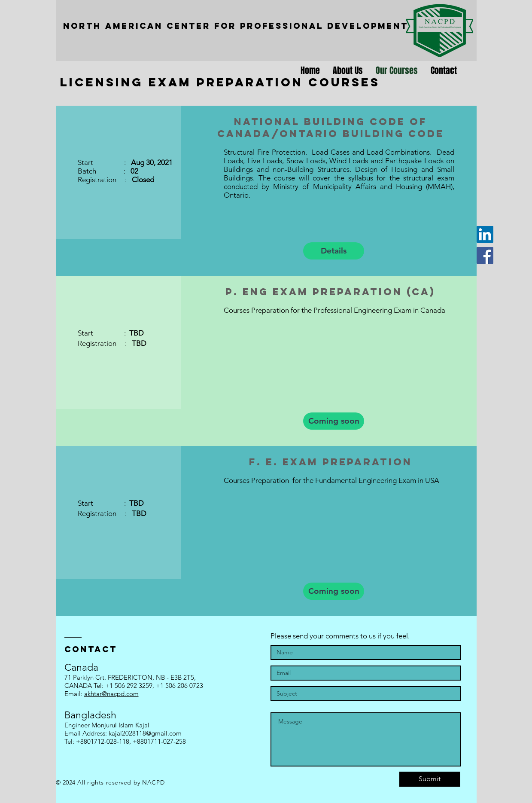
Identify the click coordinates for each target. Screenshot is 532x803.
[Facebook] (485, 255)
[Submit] (430, 779)
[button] (334, 421)
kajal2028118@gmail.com (145, 733)
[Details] (334, 251)
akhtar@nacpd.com (111, 694)
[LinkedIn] (485, 234)
